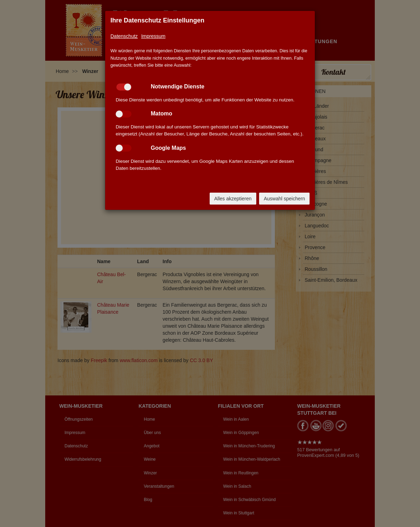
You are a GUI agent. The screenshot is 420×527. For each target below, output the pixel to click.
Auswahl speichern (284, 199)
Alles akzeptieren (233, 199)
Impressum (153, 36)
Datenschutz (124, 36)
